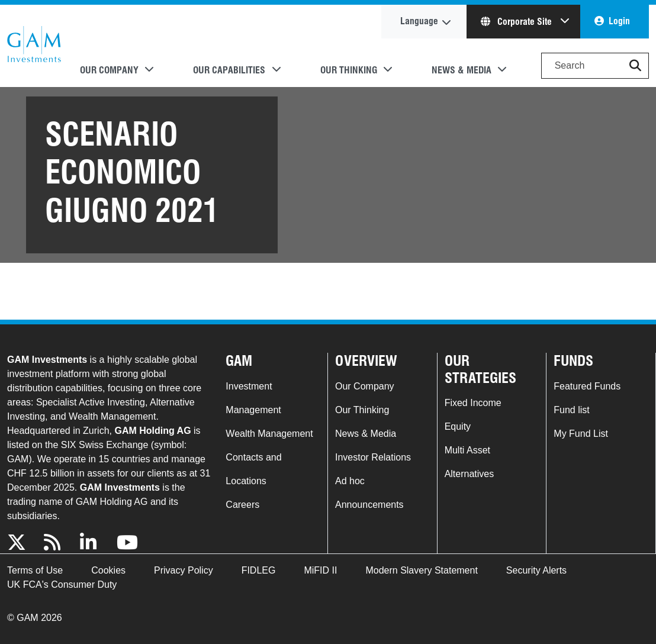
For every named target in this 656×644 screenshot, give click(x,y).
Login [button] (619, 21)
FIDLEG (259, 570)
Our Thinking (362, 410)
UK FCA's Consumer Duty (62, 585)
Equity (458, 426)
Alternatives (470, 474)
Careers (242, 505)
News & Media (366, 434)
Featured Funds (587, 386)
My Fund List (581, 434)
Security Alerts (536, 570)
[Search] (595, 66)
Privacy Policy (184, 570)
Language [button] (419, 21)
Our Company (365, 386)
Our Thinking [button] (349, 70)
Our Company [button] (109, 70)
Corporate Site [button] (517, 22)
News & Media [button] (462, 70)
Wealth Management (269, 434)
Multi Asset (467, 450)
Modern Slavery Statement (421, 570)
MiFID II (320, 570)
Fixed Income (473, 403)
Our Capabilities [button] (229, 70)
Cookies (108, 570)
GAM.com (34, 46)
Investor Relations (373, 457)
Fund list (571, 410)
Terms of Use (35, 570)
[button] (635, 66)
